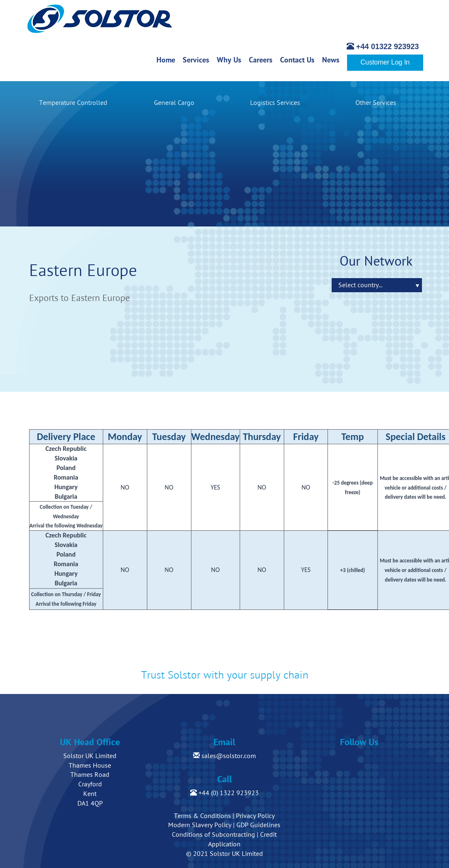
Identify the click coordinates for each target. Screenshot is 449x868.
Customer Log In (385, 62)
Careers (263, 60)
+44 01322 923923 (383, 47)
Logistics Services (275, 103)
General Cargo (174, 103)
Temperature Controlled (73, 103)
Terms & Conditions (202, 816)
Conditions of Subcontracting (213, 835)
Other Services (376, 103)
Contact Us (299, 60)
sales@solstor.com (224, 756)
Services (198, 60)
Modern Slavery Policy (200, 825)
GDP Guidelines (258, 825)
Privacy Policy (255, 816)
